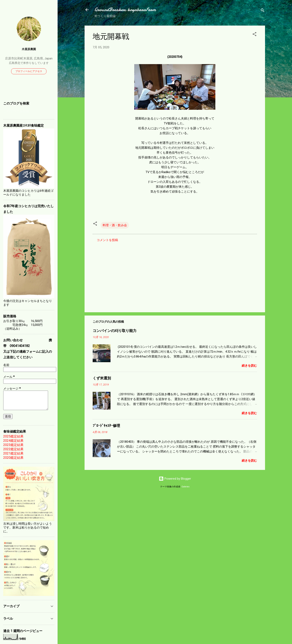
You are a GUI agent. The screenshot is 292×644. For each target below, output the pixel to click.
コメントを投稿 (107, 240)
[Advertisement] (175, 275)
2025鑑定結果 (13, 436)
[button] (254, 35)
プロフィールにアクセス (29, 71)
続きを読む (249, 366)
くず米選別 (102, 378)
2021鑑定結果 (13, 453)
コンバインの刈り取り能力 (115, 331)
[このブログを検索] (29, 111)
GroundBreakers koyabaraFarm (125, 10)
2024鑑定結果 (13, 441)
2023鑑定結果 (13, 445)
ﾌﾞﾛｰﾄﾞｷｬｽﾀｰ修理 (106, 426)
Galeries (186, 487)
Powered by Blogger (175, 479)
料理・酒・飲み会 (115, 225)
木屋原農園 (29, 49)
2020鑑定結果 (13, 458)
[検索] (263, 11)
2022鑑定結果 (13, 449)
